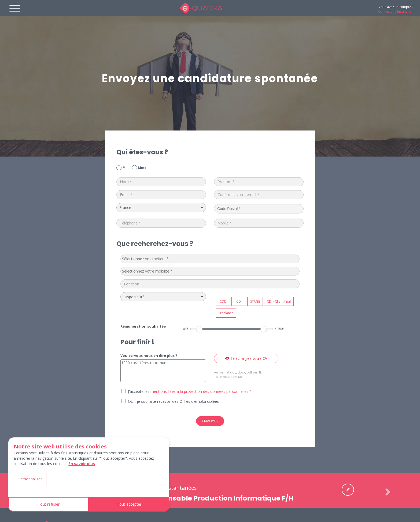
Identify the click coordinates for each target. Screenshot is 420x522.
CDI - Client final (279, 301)
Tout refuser (49, 504)
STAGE (255, 301)
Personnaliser (30, 479)
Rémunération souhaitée (143, 326)
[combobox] (210, 259)
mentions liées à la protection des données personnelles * (201, 391)
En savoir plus (82, 464)
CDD (223, 301)
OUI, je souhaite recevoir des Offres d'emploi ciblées (173, 401)
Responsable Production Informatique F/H (220, 498)
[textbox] (162, 259)
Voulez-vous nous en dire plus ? (149, 356)
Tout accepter (129, 504)
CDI (239, 301)
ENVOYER (210, 421)
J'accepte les (139, 391)
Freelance (226, 313)
